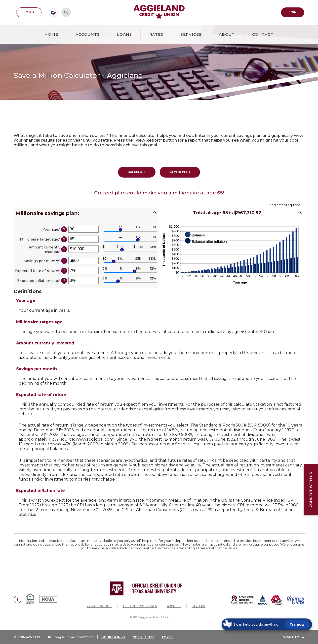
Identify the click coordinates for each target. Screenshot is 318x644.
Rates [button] (156, 34)
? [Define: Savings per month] (64, 261)
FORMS (168, 637)
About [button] (227, 34)
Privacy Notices (99, 606)
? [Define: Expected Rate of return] (64, 271)
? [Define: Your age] (64, 229)
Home (51, 34)
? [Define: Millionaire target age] (64, 239)
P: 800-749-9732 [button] (27, 637)
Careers (198, 606)
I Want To (290, 637)
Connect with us (311, 490)
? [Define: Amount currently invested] (64, 249)
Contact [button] (263, 34)
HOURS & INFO (113, 637)
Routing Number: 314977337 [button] (71, 637)
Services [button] (191, 34)
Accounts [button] (88, 34)
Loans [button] (124, 34)
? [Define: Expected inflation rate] (64, 281)
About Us (174, 606)
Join (293, 12)
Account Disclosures (140, 606)
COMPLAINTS (143, 637)
